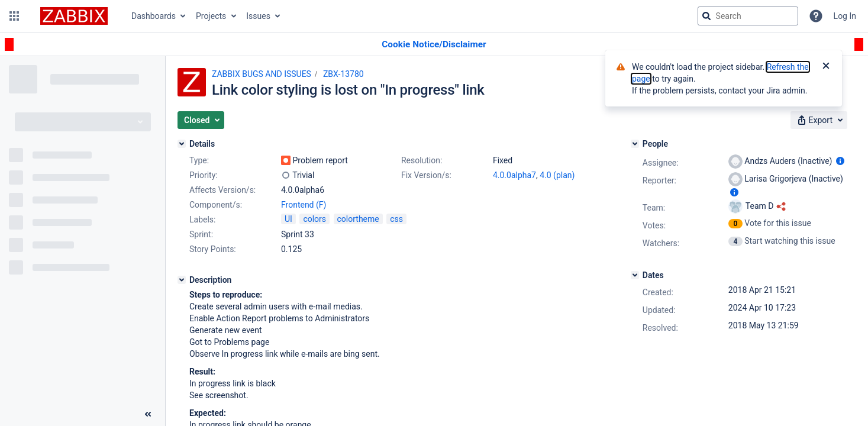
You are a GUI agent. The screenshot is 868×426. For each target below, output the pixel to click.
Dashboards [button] (154, 16)
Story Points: (213, 249)
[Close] (826, 67)
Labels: (202, 220)
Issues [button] (258, 16)
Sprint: (201, 234)
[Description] (182, 280)
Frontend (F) (304, 205)
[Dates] (635, 275)
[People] (635, 144)
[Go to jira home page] (74, 16)
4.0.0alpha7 (514, 175)
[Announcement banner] (434, 45)
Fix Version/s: (426, 175)
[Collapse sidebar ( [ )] (148, 414)
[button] (14, 16)
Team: (654, 208)
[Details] (182, 144)
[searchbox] (748, 16)
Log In (845, 16)
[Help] (816, 16)
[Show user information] (840, 161)
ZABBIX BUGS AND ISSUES (262, 74)
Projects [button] (211, 16)
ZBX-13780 (343, 74)
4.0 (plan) (557, 175)
